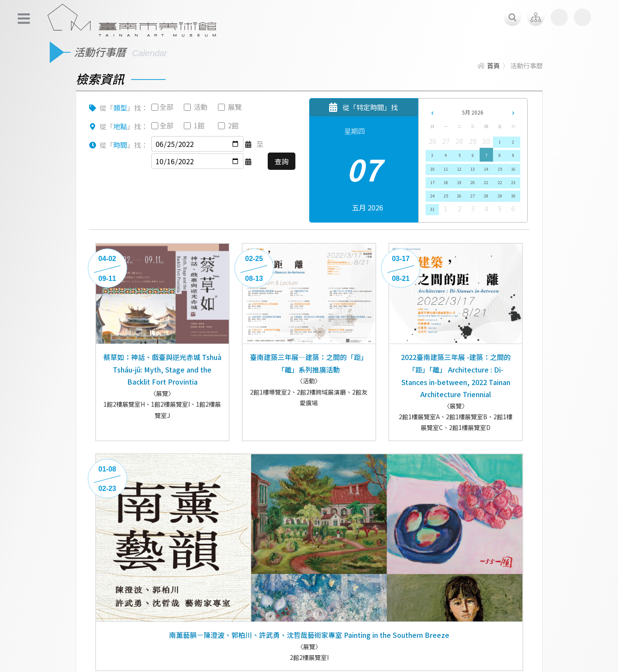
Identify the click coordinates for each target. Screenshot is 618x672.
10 (432, 169)
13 (473, 169)
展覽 (235, 107)
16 (513, 169)
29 (500, 196)
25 (446, 196)
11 (446, 169)
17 (432, 183)
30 (513, 196)
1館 (199, 125)
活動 (201, 107)
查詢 (282, 161)
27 (473, 196)
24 (432, 196)
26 (459, 196)
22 (500, 183)
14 (486, 169)
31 (432, 209)
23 (513, 183)
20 (473, 183)
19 (459, 183)
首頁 (488, 65)
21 (486, 183)
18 (446, 183)
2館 (233, 125)
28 (486, 196)
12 (459, 169)
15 (500, 169)
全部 (167, 107)
